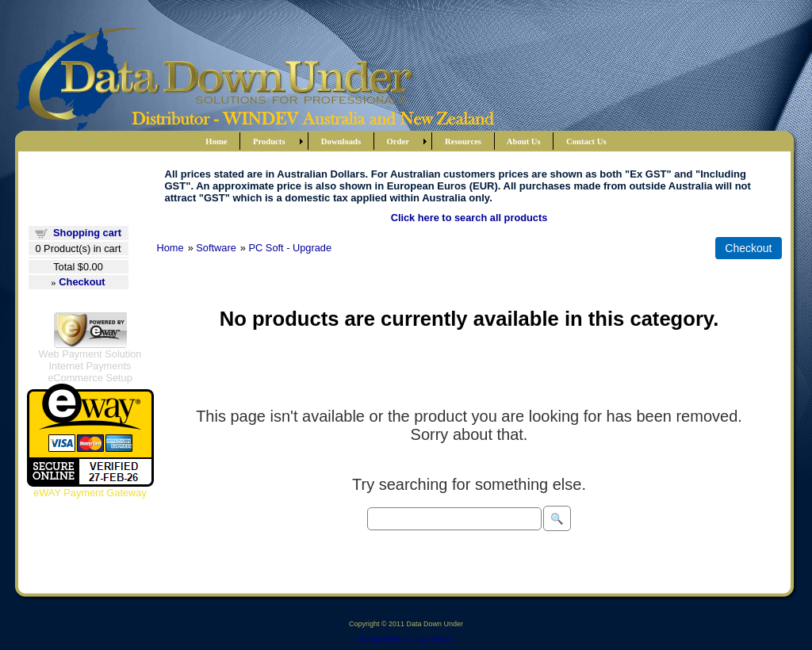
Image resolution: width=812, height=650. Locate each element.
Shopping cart (87, 233)
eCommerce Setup (90, 378)
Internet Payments (90, 366)
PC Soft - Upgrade (291, 248)
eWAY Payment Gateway (90, 493)
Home (170, 248)
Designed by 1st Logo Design (406, 639)
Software (216, 248)
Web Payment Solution (90, 354)
